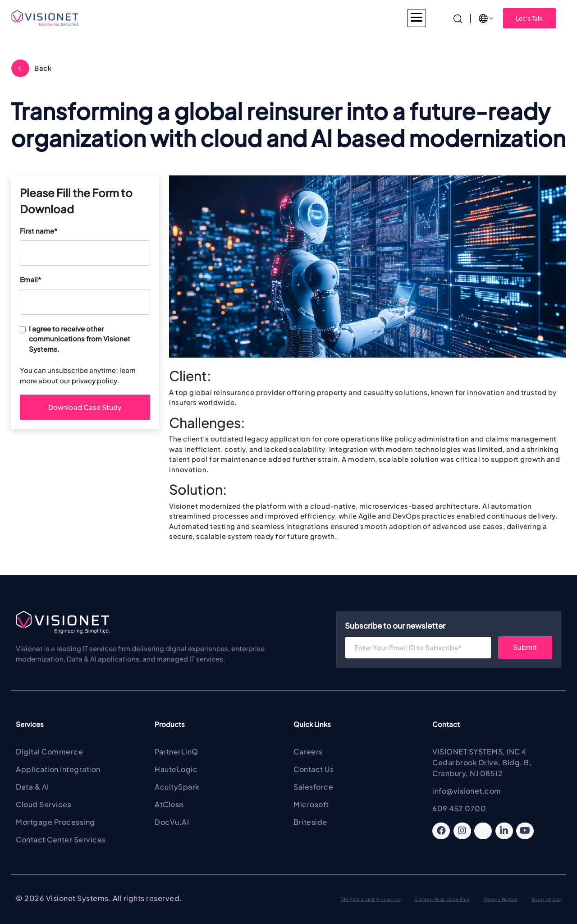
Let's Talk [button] (529, 18)
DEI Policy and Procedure (371, 899)
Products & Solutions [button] (286, 18)
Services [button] (223, 18)
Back (43, 68)
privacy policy (94, 380)
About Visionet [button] (358, 18)
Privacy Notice (500, 899)
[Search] (458, 18)
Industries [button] (177, 18)
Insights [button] (411, 18)
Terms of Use (546, 899)
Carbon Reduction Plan (442, 899)
